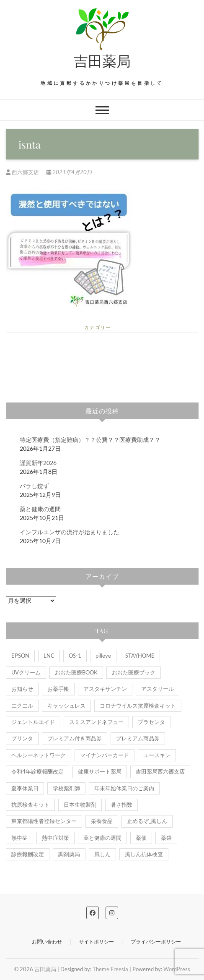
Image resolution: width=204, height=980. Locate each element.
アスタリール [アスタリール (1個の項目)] (158, 689)
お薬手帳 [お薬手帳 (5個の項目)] (58, 689)
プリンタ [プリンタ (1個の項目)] (22, 738)
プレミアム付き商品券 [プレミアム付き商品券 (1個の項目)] (75, 738)
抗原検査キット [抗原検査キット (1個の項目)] (30, 805)
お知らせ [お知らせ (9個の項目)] (22, 689)
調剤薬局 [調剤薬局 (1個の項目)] (69, 854)
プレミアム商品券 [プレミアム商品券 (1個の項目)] (138, 738)
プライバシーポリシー (156, 942)
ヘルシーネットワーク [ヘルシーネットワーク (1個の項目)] (39, 755)
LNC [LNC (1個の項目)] (49, 656)
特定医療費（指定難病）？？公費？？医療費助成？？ (90, 440)
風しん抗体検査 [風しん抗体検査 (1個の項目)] (144, 854)
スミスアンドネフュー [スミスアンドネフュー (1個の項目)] (96, 722)
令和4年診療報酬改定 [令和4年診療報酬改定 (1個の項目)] (37, 771)
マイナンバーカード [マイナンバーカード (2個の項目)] (105, 755)
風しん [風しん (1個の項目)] (102, 854)
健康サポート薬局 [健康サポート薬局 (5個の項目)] (100, 771)
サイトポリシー (96, 942)
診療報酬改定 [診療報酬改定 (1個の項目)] (28, 854)
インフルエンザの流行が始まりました (70, 532)
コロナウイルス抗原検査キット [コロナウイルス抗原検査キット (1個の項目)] (138, 706)
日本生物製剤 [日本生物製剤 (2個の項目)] (80, 805)
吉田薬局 (102, 60)
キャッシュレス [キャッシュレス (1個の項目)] (66, 706)
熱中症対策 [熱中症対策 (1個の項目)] (56, 838)
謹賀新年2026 (38, 463)
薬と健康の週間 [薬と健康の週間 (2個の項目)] (102, 838)
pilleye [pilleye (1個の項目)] (103, 656)
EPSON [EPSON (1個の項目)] (20, 656)
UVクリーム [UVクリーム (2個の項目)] (26, 672)
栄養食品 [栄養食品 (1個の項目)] (102, 821)
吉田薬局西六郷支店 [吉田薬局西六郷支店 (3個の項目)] (160, 771)
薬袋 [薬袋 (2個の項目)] (166, 838)
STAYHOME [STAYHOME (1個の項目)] (140, 656)
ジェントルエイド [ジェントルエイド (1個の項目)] (33, 722)
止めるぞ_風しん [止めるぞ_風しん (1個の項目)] (147, 821)
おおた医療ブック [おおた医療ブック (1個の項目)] (134, 672)
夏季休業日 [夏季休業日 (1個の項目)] (25, 788)
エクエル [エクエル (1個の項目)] (22, 706)
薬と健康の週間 (40, 509)
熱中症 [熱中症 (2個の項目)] (19, 838)
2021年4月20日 (69, 172)
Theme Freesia (110, 969)
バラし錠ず (34, 486)
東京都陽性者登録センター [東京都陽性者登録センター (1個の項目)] (44, 821)
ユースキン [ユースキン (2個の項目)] (157, 755)
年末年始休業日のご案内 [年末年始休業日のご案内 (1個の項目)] (124, 788)
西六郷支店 (23, 172)
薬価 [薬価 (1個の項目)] (141, 838)
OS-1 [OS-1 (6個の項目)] (75, 656)
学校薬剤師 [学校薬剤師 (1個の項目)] (66, 788)
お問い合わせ (47, 942)
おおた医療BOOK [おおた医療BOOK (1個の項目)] (76, 672)
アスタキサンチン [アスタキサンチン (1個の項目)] (105, 689)
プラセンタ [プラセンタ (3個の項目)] (151, 722)
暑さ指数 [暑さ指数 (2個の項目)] (121, 805)
